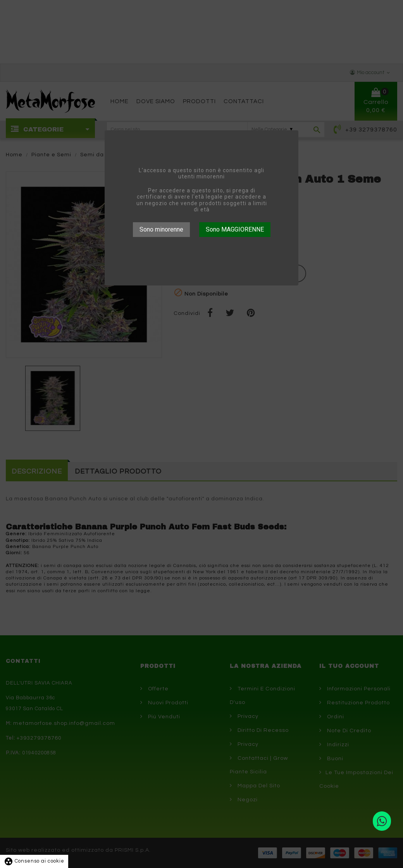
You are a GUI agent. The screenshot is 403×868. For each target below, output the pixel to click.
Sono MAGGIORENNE (235, 229)
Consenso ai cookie (34, 861)
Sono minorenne (161, 229)
